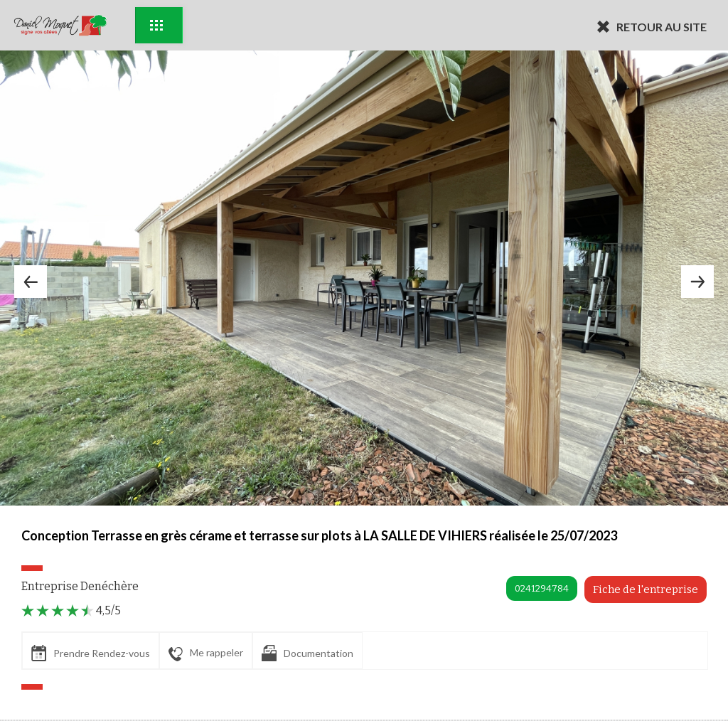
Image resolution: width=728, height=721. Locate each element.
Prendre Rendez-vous (91, 653)
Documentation (307, 653)
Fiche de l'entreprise (646, 589)
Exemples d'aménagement (156, 25)
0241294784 (542, 588)
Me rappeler (206, 653)
